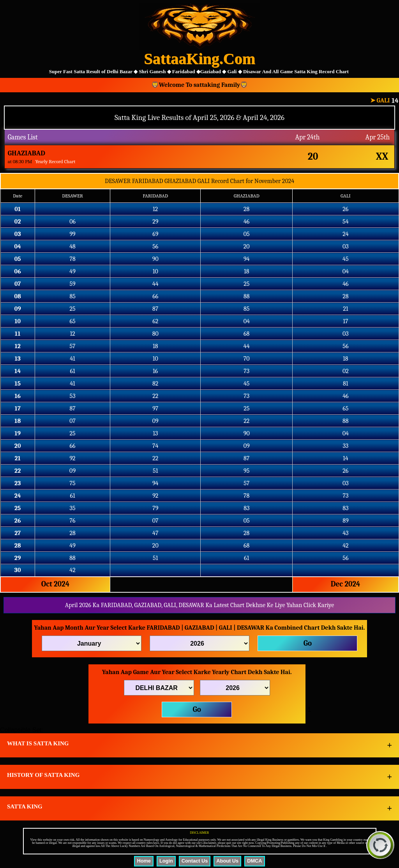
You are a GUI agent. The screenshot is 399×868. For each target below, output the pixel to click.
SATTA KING (25, 806)
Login (166, 861)
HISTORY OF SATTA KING (43, 775)
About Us (227, 861)
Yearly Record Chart (55, 161)
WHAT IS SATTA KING (38, 743)
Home (144, 861)
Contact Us (195, 861)
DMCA (254, 861)
